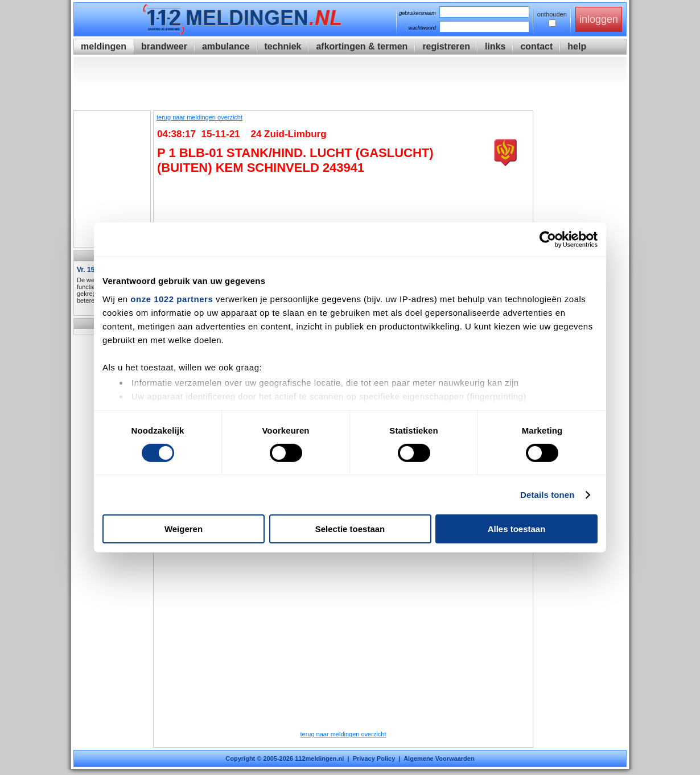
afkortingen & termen (362, 46)
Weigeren (184, 529)
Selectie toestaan (350, 529)
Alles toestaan (517, 529)
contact (536, 46)
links (495, 46)
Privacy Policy (374, 758)
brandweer (164, 46)
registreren (446, 46)
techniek (283, 46)
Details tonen (547, 495)
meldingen (104, 46)
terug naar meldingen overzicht (199, 117)
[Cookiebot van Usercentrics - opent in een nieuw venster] (548, 240)
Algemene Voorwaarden (439, 758)
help (577, 46)
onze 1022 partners (172, 298)
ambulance (226, 46)
